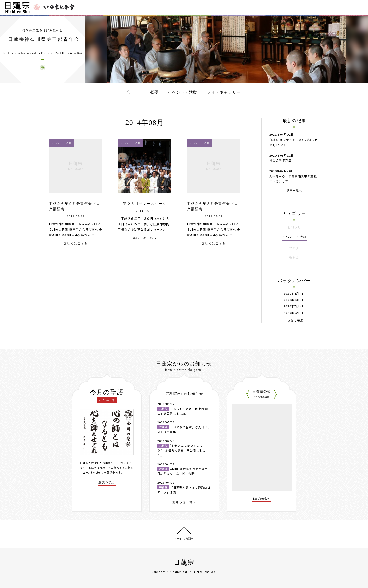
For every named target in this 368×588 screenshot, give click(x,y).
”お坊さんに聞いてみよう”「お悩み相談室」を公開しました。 (181, 450)
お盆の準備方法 (280, 160)
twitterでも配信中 (103, 472)
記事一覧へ (294, 191)
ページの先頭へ (184, 539)
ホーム (129, 92)
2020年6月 (292, 313)
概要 (154, 92)
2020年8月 (292, 300)
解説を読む (107, 483)
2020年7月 (292, 306)
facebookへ (262, 499)
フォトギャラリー (224, 92)
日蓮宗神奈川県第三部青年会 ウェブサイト (43, 67)
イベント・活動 (183, 92)
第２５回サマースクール (145, 204)
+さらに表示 (294, 321)
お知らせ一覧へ (184, 502)
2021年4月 (292, 293)
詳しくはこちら (76, 243)
